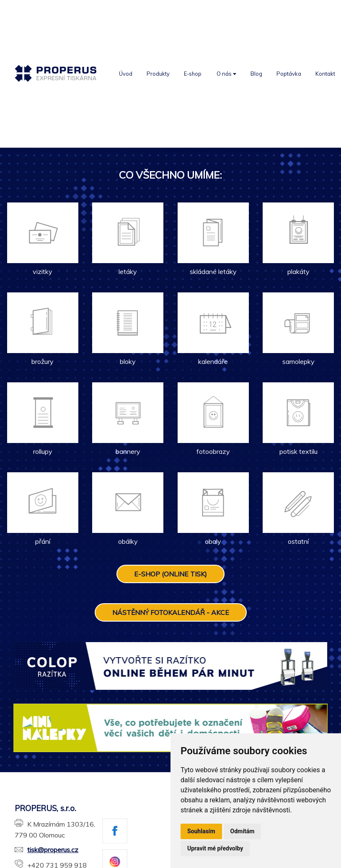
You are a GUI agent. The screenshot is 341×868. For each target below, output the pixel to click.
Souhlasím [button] (201, 831)
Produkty (158, 74)
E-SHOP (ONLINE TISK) (170, 574)
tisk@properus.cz (46, 850)
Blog (256, 74)
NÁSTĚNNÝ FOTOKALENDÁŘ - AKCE (171, 612)
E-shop (193, 74)
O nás (226, 74)
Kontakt (325, 74)
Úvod (126, 74)
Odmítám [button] (243, 831)
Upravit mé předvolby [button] (215, 848)
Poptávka (289, 74)
